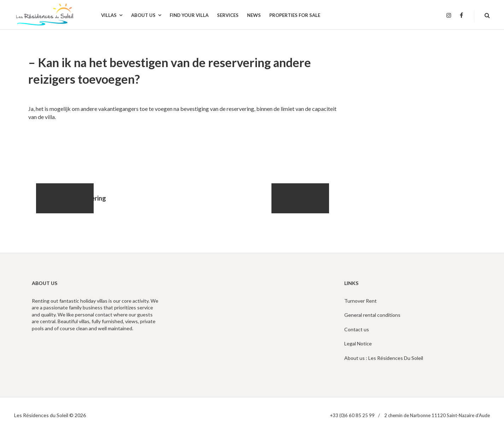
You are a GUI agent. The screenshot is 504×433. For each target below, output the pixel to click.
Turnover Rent (361, 301)
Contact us (357, 329)
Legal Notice (358, 343)
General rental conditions (372, 315)
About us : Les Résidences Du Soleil (384, 358)
